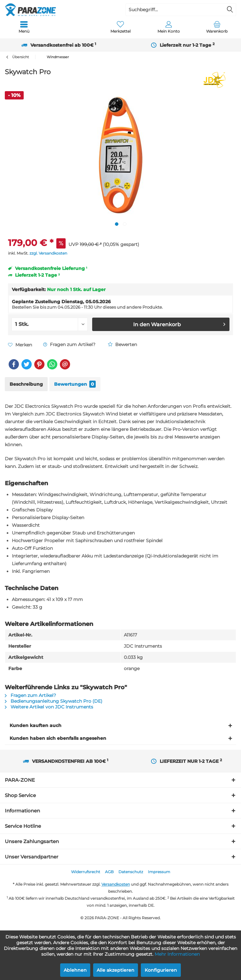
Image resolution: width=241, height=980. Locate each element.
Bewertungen (75, 384)
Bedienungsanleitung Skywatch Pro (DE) (54, 701)
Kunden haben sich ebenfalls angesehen (58, 738)
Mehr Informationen (177, 954)
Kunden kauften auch (36, 725)
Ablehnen (75, 970)
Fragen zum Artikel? (69, 344)
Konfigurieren (161, 970)
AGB (109, 872)
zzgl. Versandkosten (48, 253)
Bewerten (122, 344)
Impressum (159, 872)
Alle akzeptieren (116, 970)
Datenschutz (131, 872)
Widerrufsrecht (86, 872)
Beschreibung (26, 384)
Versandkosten (116, 884)
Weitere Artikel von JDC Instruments (49, 707)
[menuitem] (24, 27)
